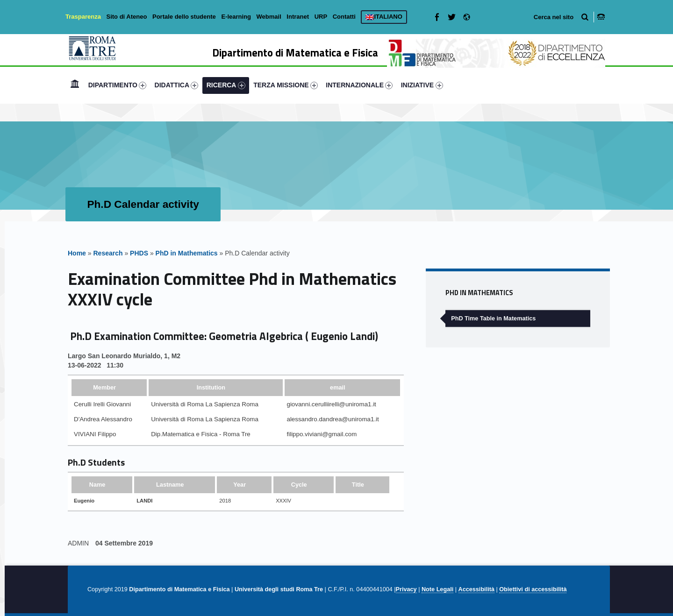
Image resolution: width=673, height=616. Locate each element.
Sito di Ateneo (126, 17)
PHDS (139, 253)
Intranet (298, 17)
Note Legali (437, 589)
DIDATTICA (177, 85)
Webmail (269, 17)
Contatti (344, 17)
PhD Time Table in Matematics (493, 319)
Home (75, 85)
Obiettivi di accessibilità (533, 589)
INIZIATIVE (422, 85)
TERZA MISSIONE (286, 85)
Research (108, 253)
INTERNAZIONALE (359, 85)
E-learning (236, 17)
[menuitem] (75, 85)
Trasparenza (83, 17)
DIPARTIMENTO (118, 85)
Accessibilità (476, 589)
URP (321, 17)
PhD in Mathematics (187, 253)
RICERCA (226, 85)
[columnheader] (109, 387)
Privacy (406, 589)
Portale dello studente (184, 17)
